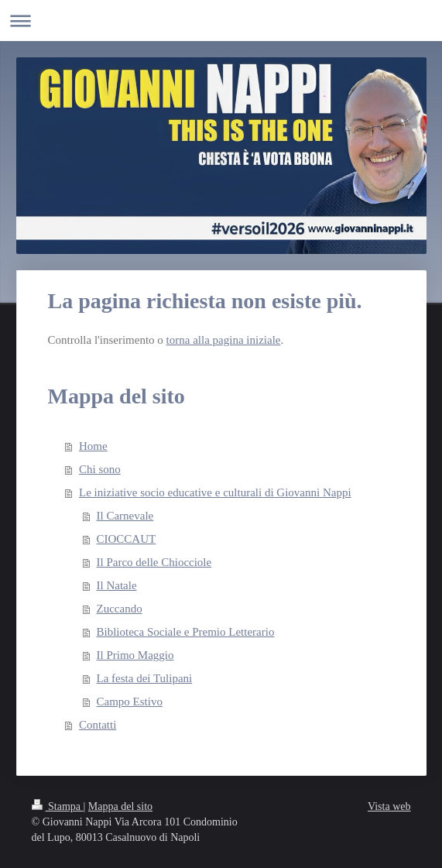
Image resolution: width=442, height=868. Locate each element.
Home (93, 446)
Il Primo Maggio (135, 655)
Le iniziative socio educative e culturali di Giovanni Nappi (215, 492)
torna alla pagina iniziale (224, 340)
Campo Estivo (130, 702)
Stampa (58, 806)
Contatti (98, 725)
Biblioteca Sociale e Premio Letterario (186, 632)
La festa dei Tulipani (145, 678)
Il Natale (117, 585)
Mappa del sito (120, 806)
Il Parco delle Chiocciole (154, 562)
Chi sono (100, 469)
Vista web (389, 806)
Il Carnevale (125, 516)
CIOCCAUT (127, 539)
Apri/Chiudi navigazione (221, 21)
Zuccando (120, 609)
